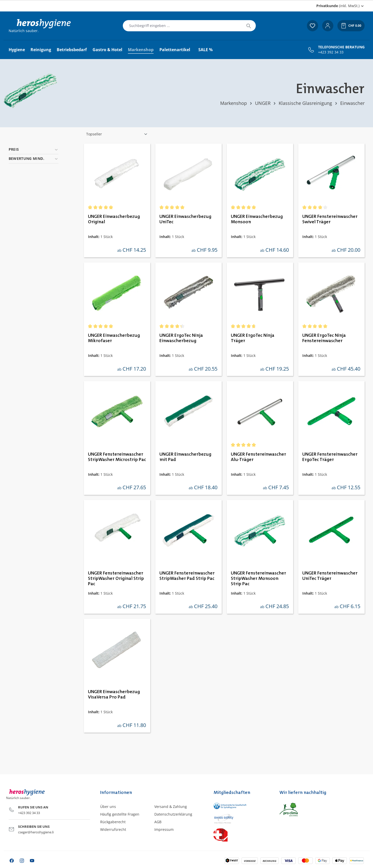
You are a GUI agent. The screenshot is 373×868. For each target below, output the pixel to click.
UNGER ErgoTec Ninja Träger (253, 338)
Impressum (164, 829)
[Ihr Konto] (328, 26)
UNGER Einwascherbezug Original (114, 219)
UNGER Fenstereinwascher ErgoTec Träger (330, 457)
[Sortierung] (117, 134)
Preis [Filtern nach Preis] (34, 149)
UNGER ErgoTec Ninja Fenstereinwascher (324, 338)
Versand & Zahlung (171, 807)
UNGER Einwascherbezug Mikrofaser (114, 338)
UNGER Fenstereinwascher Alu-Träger (258, 457)
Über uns (108, 807)
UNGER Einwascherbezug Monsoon (257, 219)
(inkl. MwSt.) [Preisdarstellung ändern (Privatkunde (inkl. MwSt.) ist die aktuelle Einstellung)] (338, 6)
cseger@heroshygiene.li (36, 832)
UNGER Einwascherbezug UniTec (185, 219)
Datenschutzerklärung (173, 814)
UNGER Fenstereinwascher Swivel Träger (330, 219)
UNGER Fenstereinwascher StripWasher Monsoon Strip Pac (258, 579)
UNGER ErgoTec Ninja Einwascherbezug (181, 338)
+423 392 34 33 (331, 52)
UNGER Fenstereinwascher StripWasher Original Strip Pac (116, 579)
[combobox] (182, 26)
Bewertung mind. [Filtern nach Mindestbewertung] (34, 158)
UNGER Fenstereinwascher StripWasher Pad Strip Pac (187, 576)
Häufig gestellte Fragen (120, 814)
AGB (158, 822)
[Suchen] (249, 26)
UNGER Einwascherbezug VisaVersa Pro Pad (114, 695)
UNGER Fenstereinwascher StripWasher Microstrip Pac (117, 457)
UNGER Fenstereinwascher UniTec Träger (330, 576)
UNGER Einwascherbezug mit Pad (185, 457)
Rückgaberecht (113, 822)
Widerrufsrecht (113, 829)
